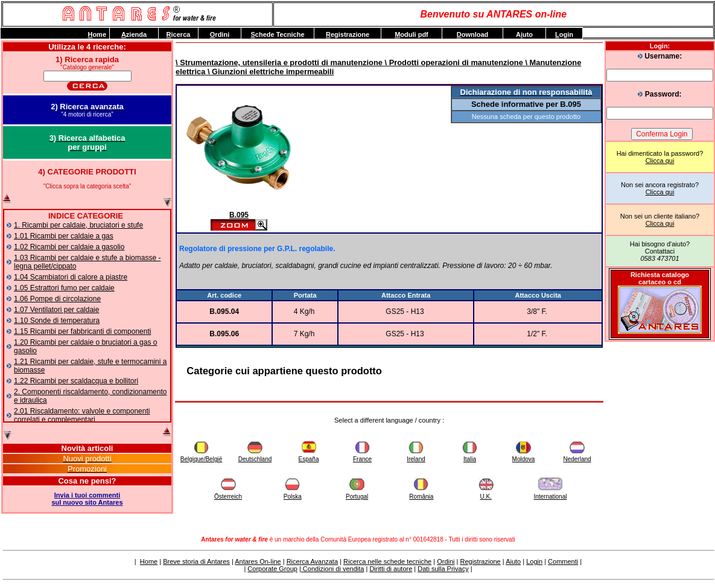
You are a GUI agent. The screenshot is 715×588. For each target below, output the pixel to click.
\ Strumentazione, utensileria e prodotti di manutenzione (279, 62)
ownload (473, 34)
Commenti (563, 561)
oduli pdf (412, 34)
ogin (564, 34)
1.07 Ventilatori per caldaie (56, 310)
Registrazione (480, 561)
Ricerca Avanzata (312, 561)
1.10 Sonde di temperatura (57, 321)
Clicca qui (660, 161)
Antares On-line (258, 561)
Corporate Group (272, 569)
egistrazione (348, 34)
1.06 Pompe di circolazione (57, 299)
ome (97, 34)
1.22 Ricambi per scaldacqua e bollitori (76, 381)
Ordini (446, 561)
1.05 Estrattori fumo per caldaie (64, 288)
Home (149, 561)
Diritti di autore (391, 569)
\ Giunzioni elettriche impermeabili (269, 72)
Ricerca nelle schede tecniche (387, 561)
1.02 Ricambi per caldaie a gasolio (69, 247)
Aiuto (513, 561)
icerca (179, 34)
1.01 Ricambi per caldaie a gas (64, 236)
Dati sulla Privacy (443, 569)
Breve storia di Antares (196, 561)
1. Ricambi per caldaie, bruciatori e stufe (78, 225)
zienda (134, 34)
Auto (524, 34)
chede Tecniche (277, 34)
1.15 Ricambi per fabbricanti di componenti (82, 331)
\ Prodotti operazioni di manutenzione (453, 62)
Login (534, 561)
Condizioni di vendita (333, 569)
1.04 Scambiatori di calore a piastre (71, 277)
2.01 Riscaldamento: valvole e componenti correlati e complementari (82, 415)
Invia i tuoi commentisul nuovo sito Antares (87, 499)
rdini (220, 34)
